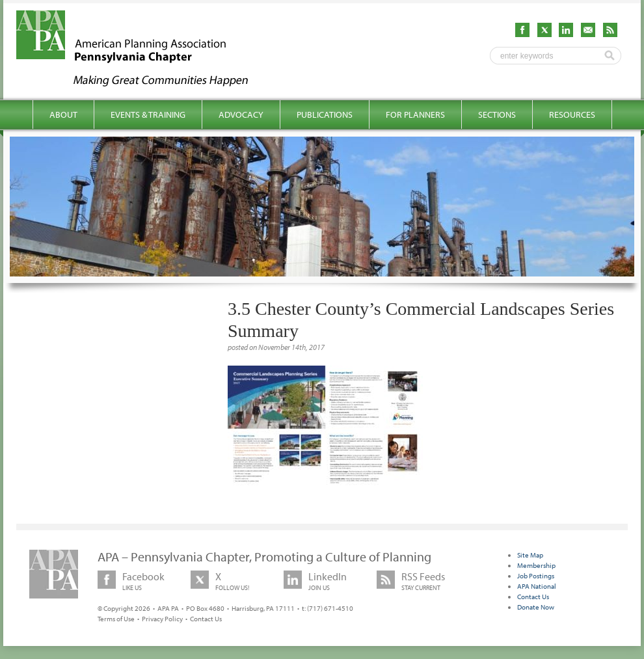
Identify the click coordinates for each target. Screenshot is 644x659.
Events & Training (148, 114)
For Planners (415, 114)
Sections (497, 114)
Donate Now (536, 607)
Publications (325, 114)
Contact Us (206, 619)
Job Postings (536, 576)
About (63, 114)
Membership (536, 565)
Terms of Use (116, 619)
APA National (537, 586)
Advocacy (241, 114)
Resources (572, 114)
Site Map (530, 555)
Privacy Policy (162, 619)
